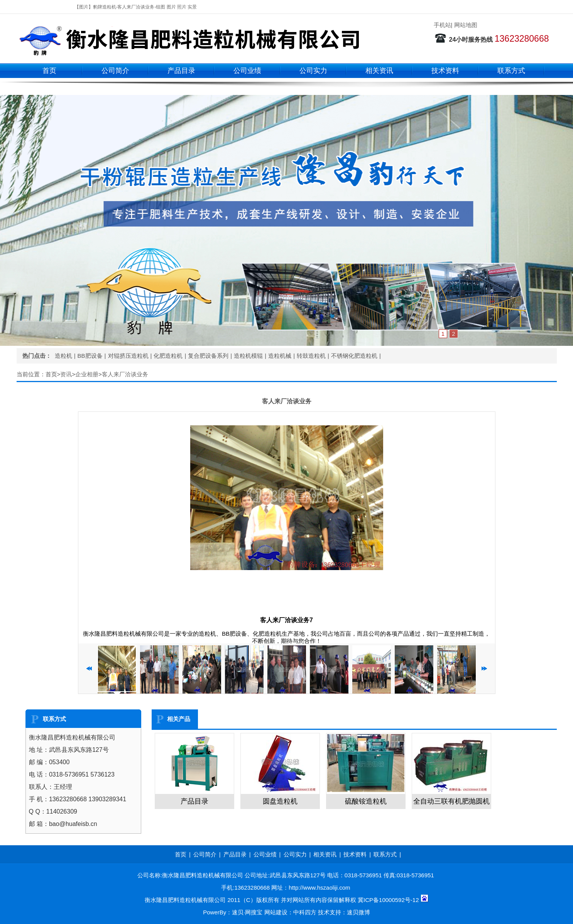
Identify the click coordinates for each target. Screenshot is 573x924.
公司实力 (313, 71)
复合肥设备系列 (208, 356)
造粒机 (63, 356)
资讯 (66, 374)
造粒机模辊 (248, 356)
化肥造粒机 (168, 356)
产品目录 (181, 71)
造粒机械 (280, 356)
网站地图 (466, 25)
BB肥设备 (90, 356)
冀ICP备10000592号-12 (388, 900)
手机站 (442, 25)
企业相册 (87, 374)
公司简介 (115, 71)
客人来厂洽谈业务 (125, 374)
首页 (49, 71)
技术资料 (445, 71)
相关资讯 (379, 71)
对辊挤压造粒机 (128, 356)
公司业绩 (247, 71)
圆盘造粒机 (280, 801)
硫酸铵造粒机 (366, 801)
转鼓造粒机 (311, 356)
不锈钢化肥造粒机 (354, 356)
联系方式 (511, 71)
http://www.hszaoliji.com (319, 888)
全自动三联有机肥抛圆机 (451, 801)
